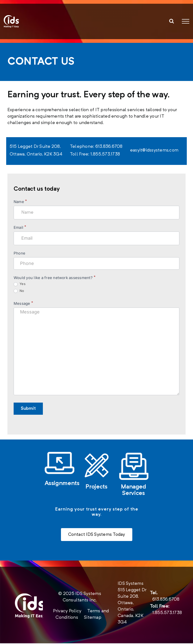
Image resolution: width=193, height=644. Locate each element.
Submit (28, 409)
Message (23, 303)
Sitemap (93, 618)
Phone (19, 253)
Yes (20, 284)
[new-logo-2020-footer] (30, 596)
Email (20, 227)
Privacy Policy (67, 612)
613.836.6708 (166, 600)
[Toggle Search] (172, 21)
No (19, 291)
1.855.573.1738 (167, 614)
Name (20, 202)
